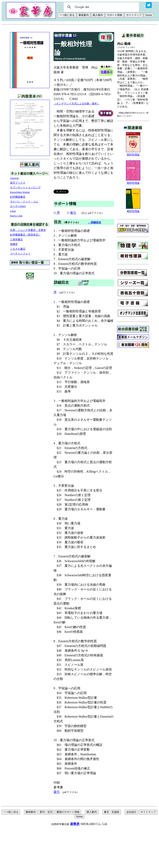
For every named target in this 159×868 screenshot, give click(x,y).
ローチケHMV (18, 206)
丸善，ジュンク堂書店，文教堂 (28, 230)
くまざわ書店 (18, 249)
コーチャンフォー (20, 254)
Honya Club (16, 216)
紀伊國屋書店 (18, 197)
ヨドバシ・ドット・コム (24, 202)
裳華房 (75, 824)
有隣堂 (14, 244)
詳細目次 (61, 282)
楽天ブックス (18, 183)
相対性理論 (133, 153)
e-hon (13, 211)
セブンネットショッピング (25, 187)
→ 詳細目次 (94, 222)
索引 (73, 213)
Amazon (14, 178)
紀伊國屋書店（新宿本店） (25, 235)
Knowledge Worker (20, 192)
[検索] (101, 7)
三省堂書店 (16, 239)
